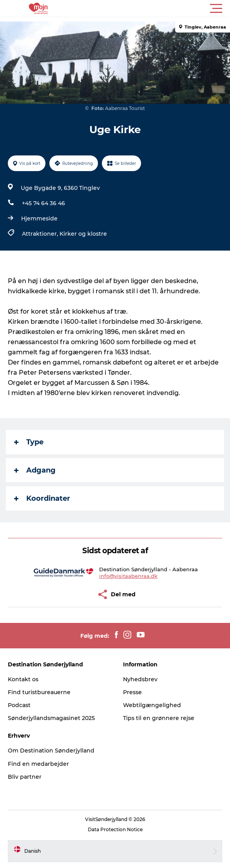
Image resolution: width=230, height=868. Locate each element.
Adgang (35, 470)
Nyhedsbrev (140, 679)
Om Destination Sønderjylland (51, 751)
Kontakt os (23, 679)
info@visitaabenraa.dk (128, 576)
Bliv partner (25, 777)
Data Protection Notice (115, 829)
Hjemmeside (39, 218)
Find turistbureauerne (39, 692)
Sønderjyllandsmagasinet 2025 (51, 718)
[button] (150, 9)
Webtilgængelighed (152, 705)
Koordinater (42, 498)
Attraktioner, (41, 234)
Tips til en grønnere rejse (159, 718)
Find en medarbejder (38, 764)
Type (29, 442)
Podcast (19, 705)
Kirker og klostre (83, 234)
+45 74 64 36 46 (43, 203)
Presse (132, 692)
